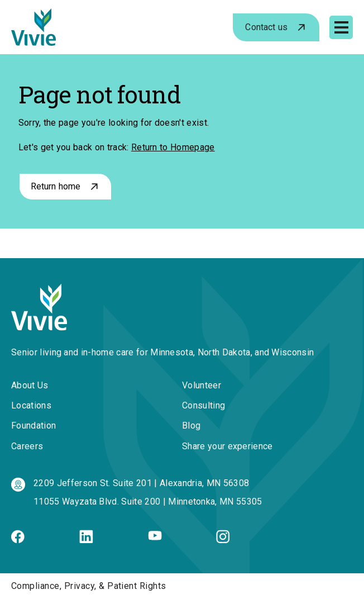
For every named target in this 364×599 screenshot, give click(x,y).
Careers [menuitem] (27, 446)
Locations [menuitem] (31, 405)
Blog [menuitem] (191, 426)
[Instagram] (223, 540)
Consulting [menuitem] (203, 405)
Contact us (266, 27)
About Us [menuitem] (30, 385)
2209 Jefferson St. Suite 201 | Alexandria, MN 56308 (141, 483)
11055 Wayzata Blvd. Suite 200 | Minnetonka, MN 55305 (148, 501)
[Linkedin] (86, 540)
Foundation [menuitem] (33, 426)
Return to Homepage (173, 147)
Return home (56, 186)
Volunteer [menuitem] (202, 385)
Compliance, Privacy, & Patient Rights (89, 586)
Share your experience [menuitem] (227, 446)
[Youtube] (155, 537)
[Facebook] (18, 540)
